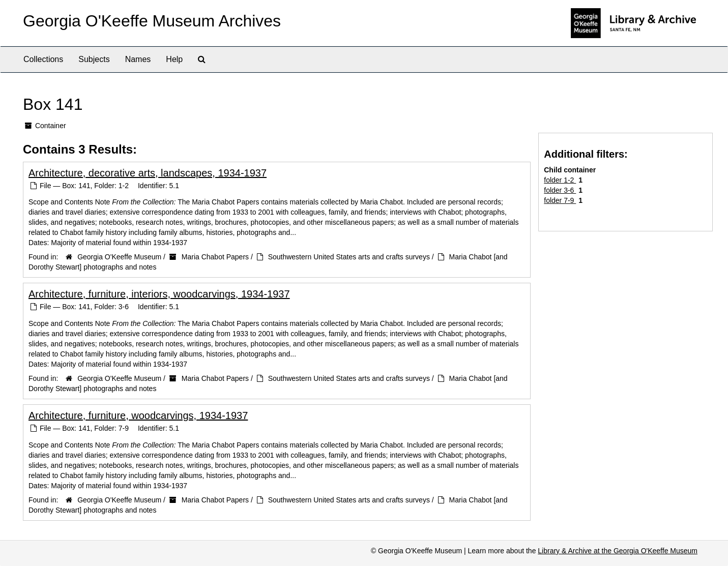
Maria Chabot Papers (215, 257)
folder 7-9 (560, 200)
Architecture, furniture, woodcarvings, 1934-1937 (138, 415)
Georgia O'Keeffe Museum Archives (152, 21)
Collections (43, 59)
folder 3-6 (560, 190)
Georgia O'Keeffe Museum (119, 257)
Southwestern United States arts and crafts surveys (349, 257)
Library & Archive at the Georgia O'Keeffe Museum (618, 551)
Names (138, 59)
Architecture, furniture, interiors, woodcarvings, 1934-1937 (159, 294)
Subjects (94, 59)
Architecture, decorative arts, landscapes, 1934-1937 (148, 173)
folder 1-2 (560, 180)
